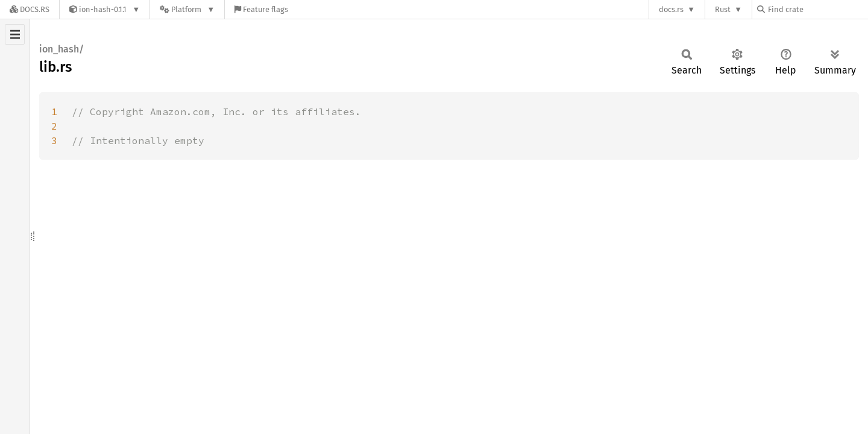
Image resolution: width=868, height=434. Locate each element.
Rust (723, 9)
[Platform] (187, 9)
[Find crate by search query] (817, 9)
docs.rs (671, 9)
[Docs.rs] (30, 9)
